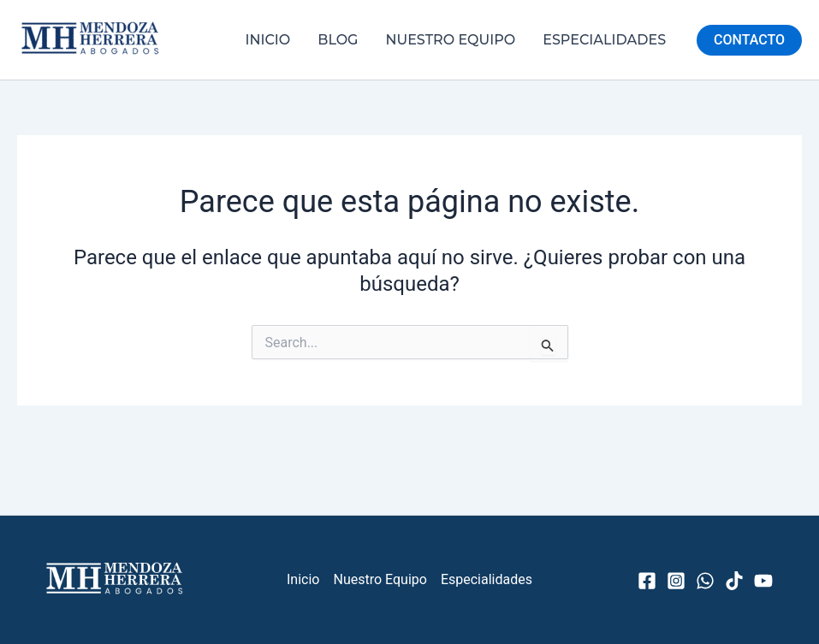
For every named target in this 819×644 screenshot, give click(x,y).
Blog (338, 40)
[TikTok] (734, 581)
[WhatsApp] (705, 581)
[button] (749, 40)
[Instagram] (676, 581)
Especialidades (604, 40)
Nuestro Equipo (450, 40)
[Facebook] (647, 581)
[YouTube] (763, 581)
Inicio (268, 40)
